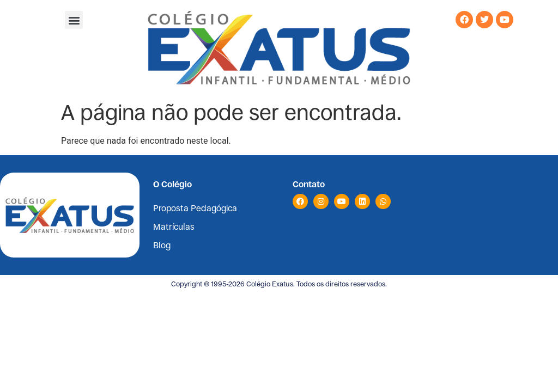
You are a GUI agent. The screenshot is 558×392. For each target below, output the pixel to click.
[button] (74, 20)
